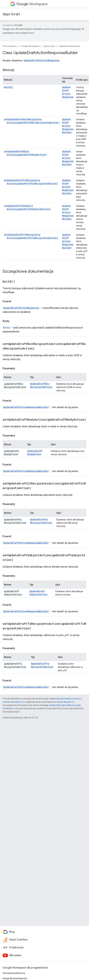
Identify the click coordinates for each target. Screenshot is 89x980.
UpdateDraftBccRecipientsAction (41, 385)
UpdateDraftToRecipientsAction (42, 665)
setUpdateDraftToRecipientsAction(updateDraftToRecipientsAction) (31, 236)
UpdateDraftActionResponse (41, 61)
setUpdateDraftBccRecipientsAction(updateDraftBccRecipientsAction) (32, 121)
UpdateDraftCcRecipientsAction (41, 521)
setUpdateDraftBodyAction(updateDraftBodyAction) (25, 153)
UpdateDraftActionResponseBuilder (68, 126)
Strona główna (10, 46)
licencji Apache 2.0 (66, 702)
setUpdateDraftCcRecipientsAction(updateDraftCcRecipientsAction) (31, 182)
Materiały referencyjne (70, 46)
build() (9, 87)
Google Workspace (30, 46)
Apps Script (11, 14)
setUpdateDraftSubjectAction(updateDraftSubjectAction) (27, 208)
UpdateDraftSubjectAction (39, 593)
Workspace (32, 4)
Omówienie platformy (14, 973)
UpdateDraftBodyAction (35, 453)
